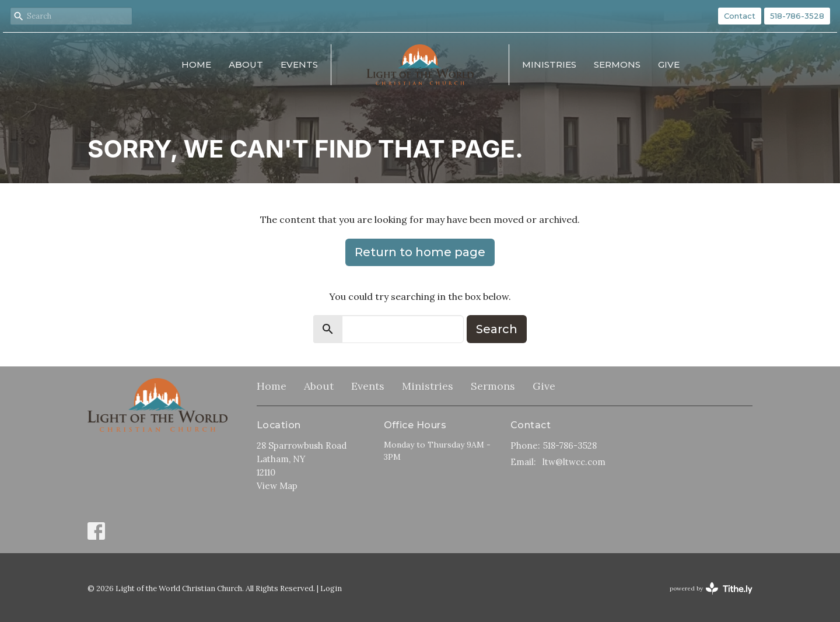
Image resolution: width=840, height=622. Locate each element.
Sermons (617, 64)
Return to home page (420, 252)
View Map (277, 486)
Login (331, 588)
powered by (711, 588)
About (246, 64)
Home (196, 64)
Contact (740, 16)
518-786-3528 (797, 16)
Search (497, 329)
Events (299, 64)
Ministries (549, 64)
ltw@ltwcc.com (574, 462)
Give (669, 64)
